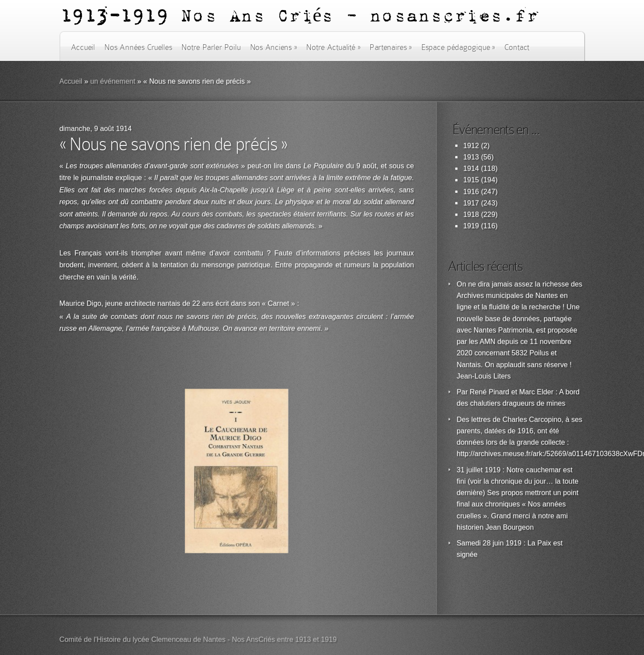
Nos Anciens (274, 47)
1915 (471, 180)
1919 (471, 226)
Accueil (83, 47)
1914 (471, 168)
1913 (471, 157)
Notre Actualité (333, 47)
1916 (471, 192)
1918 (471, 214)
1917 (471, 203)
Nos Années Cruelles (138, 47)
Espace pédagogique (458, 47)
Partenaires (391, 47)
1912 (471, 146)
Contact (517, 47)
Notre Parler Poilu (211, 47)
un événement (113, 81)
